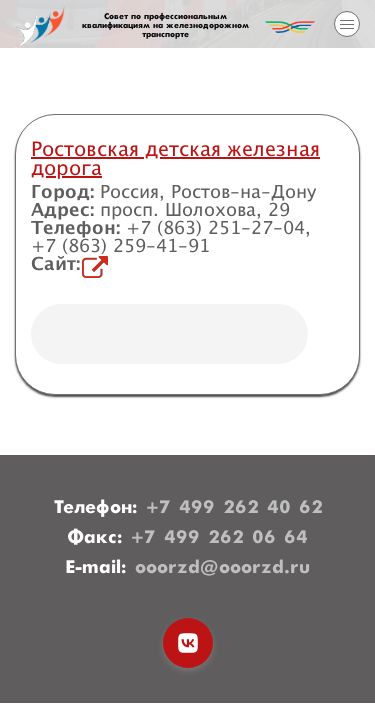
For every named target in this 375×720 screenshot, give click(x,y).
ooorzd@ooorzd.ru (222, 568)
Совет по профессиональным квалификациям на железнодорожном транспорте (165, 26)
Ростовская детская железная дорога (175, 159)
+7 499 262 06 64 (219, 538)
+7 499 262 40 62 (234, 508)
